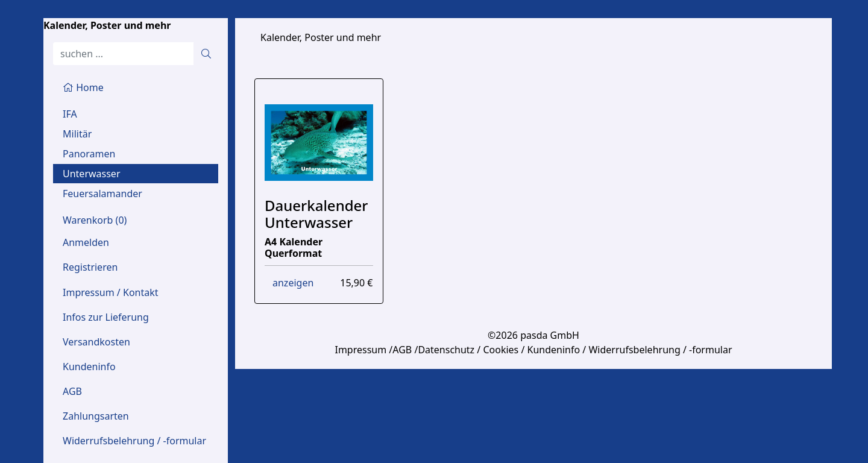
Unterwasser (92, 174)
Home (83, 87)
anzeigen (293, 283)
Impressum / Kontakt (111, 292)
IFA (70, 114)
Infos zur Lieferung (106, 317)
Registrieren (90, 267)
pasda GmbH (550, 335)
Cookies (501, 350)
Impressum (360, 350)
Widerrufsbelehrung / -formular (134, 441)
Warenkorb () (95, 220)
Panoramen (89, 154)
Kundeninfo (89, 367)
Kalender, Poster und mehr (107, 25)
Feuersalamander (102, 194)
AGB (72, 391)
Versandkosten (96, 342)
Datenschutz (446, 350)
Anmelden (86, 242)
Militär (77, 134)
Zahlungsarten (96, 416)
